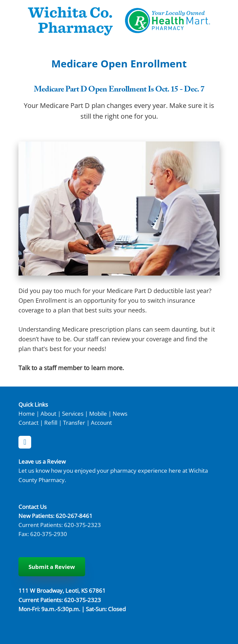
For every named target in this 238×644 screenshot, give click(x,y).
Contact (28, 422)
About (48, 413)
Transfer (74, 422)
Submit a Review (52, 567)
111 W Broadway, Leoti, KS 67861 (62, 590)
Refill (51, 422)
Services (73, 413)
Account (101, 422)
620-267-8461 (74, 516)
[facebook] (25, 442)
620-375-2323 (82, 525)
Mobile (98, 413)
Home (27, 413)
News (120, 413)
